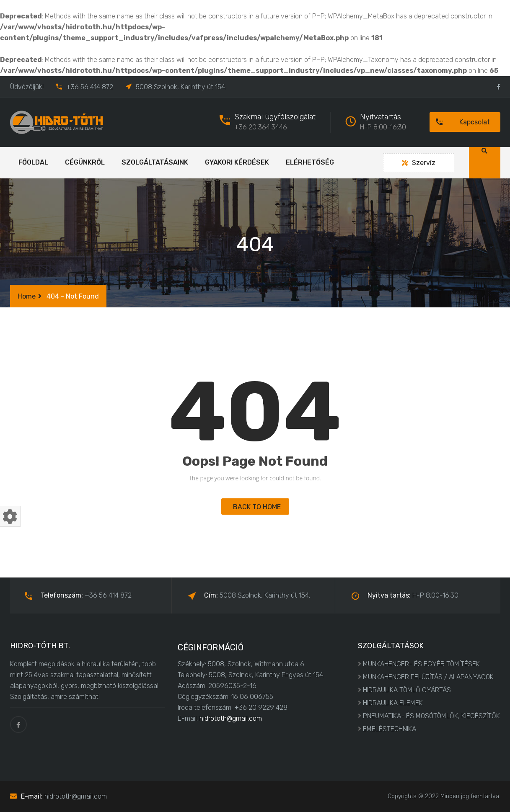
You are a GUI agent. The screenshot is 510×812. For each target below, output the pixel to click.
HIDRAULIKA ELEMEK (393, 703)
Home (27, 296)
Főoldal (33, 162)
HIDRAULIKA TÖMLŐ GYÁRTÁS (407, 690)
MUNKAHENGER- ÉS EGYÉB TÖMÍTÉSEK (421, 664)
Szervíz (419, 163)
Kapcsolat (460, 122)
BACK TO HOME (255, 507)
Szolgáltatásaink (155, 162)
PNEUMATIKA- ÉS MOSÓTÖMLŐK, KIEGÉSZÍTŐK (431, 716)
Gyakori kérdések (237, 162)
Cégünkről (85, 162)
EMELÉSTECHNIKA (390, 729)
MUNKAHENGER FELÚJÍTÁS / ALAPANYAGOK (428, 677)
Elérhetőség (310, 162)
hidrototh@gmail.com (231, 718)
